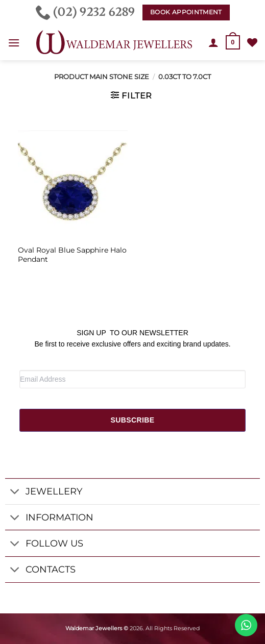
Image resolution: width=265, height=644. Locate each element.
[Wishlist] (252, 42)
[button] (14, 43)
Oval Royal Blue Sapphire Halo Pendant (72, 255)
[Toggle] (15, 493)
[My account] (213, 42)
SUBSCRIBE (132, 420)
